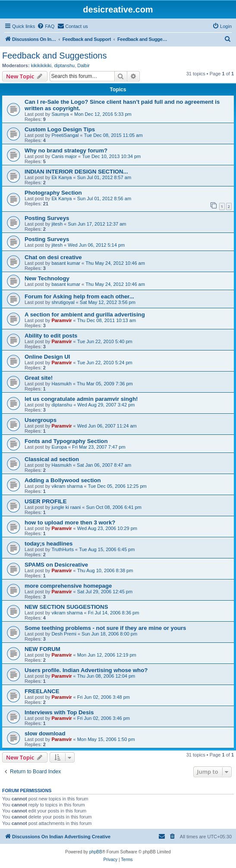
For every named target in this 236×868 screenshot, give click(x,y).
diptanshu (64, 65)
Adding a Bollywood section (63, 480)
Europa (59, 447)
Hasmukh (61, 384)
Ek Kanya (61, 177)
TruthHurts (63, 549)
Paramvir (61, 320)
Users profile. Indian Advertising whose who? (86, 670)
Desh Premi (64, 634)
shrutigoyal (63, 302)
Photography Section (53, 193)
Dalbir (83, 65)
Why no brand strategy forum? (66, 150)
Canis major (64, 156)
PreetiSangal (65, 135)
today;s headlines (49, 544)
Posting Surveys (47, 218)
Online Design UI (47, 357)
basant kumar (66, 263)
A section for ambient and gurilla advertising (85, 315)
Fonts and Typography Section (66, 441)
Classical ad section (52, 459)
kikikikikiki (41, 65)
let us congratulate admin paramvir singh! (81, 399)
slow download (45, 733)
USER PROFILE (46, 501)
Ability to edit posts (51, 336)
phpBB (96, 852)
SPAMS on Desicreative (56, 565)
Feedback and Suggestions (54, 56)
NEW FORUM (42, 649)
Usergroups (41, 420)
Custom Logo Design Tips (60, 129)
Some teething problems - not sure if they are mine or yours (105, 628)
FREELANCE (42, 691)
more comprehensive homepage (68, 586)
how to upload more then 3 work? (70, 522)
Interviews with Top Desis (59, 712)
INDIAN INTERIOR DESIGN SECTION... (76, 172)
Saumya (60, 114)
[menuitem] (46, 26)
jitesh (57, 224)
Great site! (39, 378)
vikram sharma (67, 486)
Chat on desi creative (53, 257)
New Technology (47, 278)
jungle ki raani (66, 507)
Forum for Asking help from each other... (79, 296)
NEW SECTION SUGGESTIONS (66, 607)
